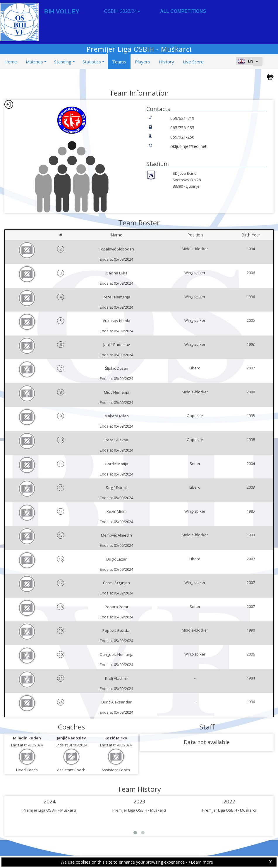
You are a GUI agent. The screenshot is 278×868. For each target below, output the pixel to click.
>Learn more (201, 862)
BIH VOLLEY (62, 11)
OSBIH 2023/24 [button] (122, 11)
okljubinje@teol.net (188, 146)
